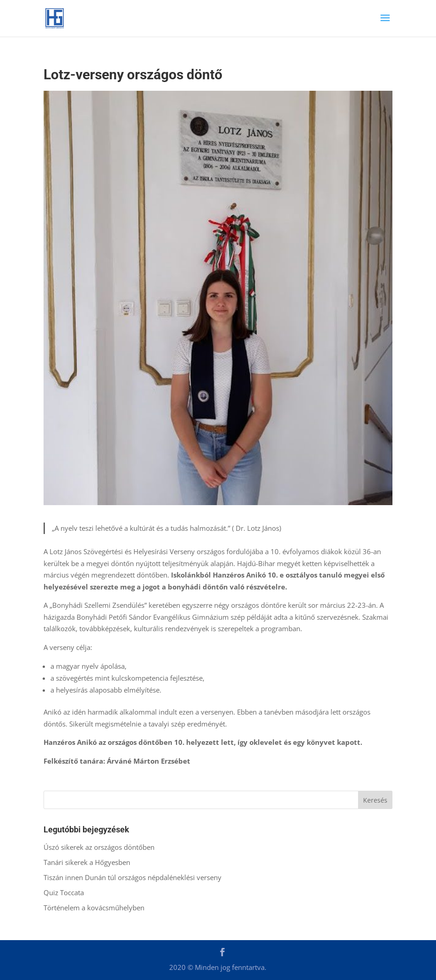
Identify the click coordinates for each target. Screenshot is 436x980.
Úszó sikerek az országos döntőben (99, 847)
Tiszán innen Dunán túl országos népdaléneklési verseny (133, 877)
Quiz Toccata (65, 892)
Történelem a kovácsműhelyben (95, 908)
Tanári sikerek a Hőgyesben (87, 862)
